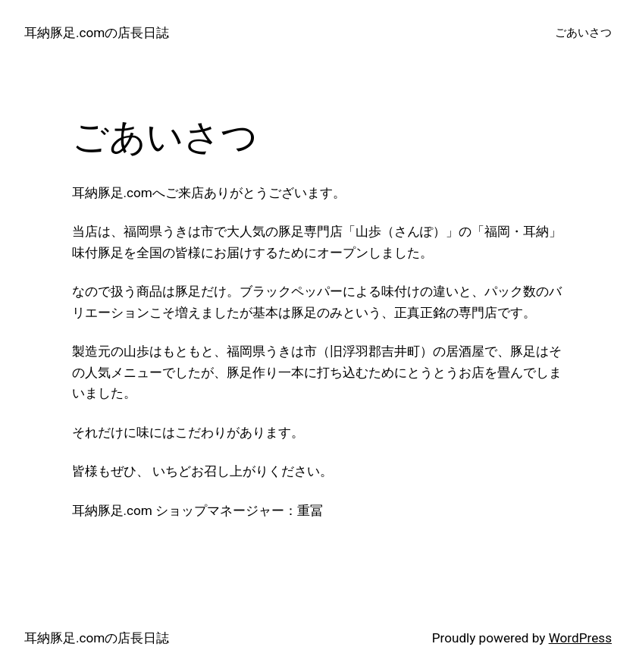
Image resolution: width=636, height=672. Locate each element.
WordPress (580, 638)
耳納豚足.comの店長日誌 (97, 33)
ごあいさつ (583, 33)
